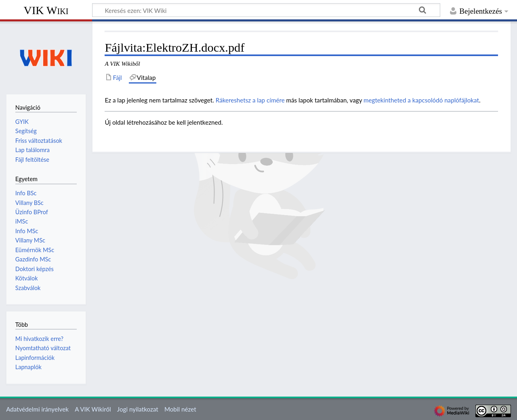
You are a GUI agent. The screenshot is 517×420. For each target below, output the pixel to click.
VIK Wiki (46, 10)
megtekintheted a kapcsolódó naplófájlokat (421, 100)
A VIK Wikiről (93, 409)
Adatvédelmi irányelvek (37, 409)
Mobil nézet (180, 409)
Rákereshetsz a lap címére (250, 100)
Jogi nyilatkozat (138, 409)
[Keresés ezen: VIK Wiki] (266, 10)
